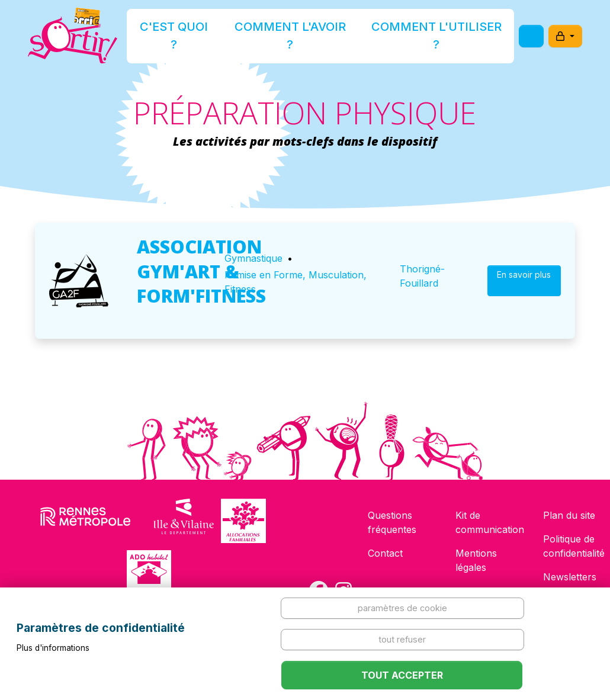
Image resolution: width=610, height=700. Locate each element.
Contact (385, 553)
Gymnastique (253, 258)
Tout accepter (402, 675)
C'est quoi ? (211, 38)
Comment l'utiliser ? (413, 38)
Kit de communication (490, 522)
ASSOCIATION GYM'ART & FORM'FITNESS (201, 271)
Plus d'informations (53, 648)
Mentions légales (476, 560)
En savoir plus (524, 280)
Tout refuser (402, 639)
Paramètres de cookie (402, 608)
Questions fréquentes (392, 522)
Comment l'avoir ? (302, 38)
